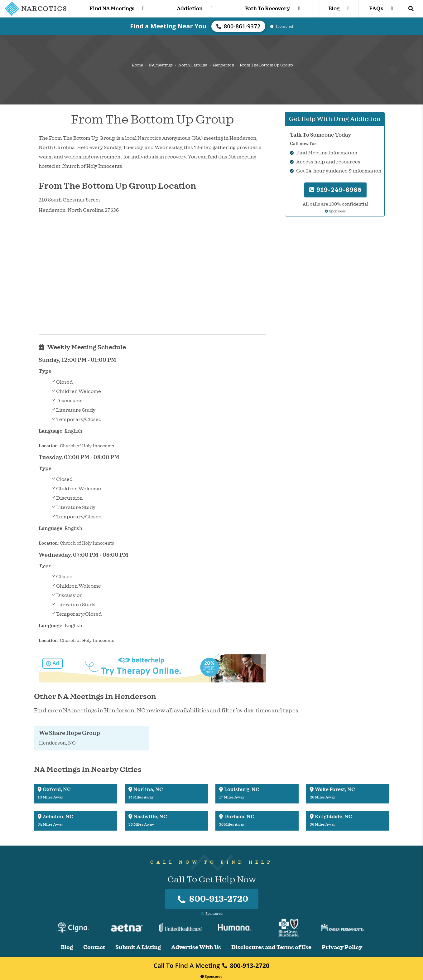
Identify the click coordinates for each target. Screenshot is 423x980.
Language (50, 431)
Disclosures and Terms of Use (271, 947)
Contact (94, 947)
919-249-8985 (335, 190)
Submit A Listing (138, 947)
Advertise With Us (196, 947)
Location (48, 446)
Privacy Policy (342, 947)
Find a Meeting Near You (168, 26)
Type (45, 371)
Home (137, 65)
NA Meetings (161, 65)
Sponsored (212, 976)
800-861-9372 (238, 26)
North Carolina (193, 65)
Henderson (224, 65)
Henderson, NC (125, 711)
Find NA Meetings (117, 9)
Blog (339, 9)
